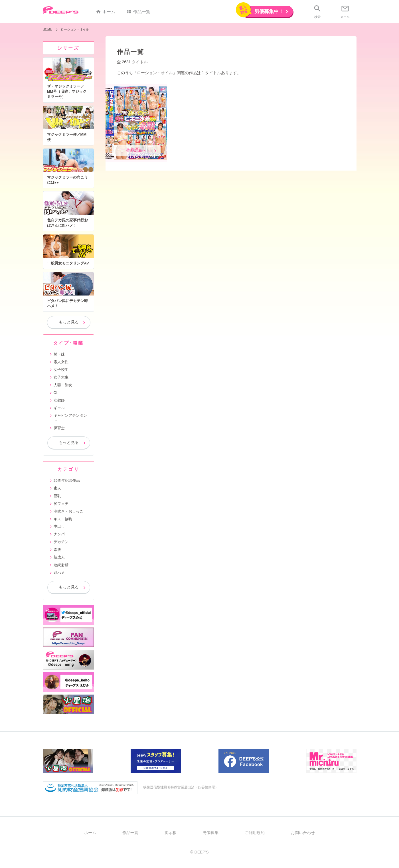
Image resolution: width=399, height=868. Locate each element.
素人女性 (61, 362)
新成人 (59, 557)
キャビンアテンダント (70, 418)
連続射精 (61, 565)
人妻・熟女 (63, 385)
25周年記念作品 (67, 480)
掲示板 (171, 833)
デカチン (61, 542)
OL (56, 393)
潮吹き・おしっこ (68, 511)
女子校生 (61, 370)
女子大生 (61, 377)
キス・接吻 (63, 519)
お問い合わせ (303, 833)
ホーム (106, 12)
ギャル (59, 408)
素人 (57, 488)
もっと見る (69, 322)
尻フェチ (61, 504)
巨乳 (57, 496)
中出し (59, 526)
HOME (47, 29)
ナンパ (59, 534)
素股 (57, 550)
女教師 (59, 400)
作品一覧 (138, 12)
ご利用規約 (255, 833)
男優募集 (210, 833)
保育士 (59, 428)
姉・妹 (59, 354)
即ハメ (59, 573)
